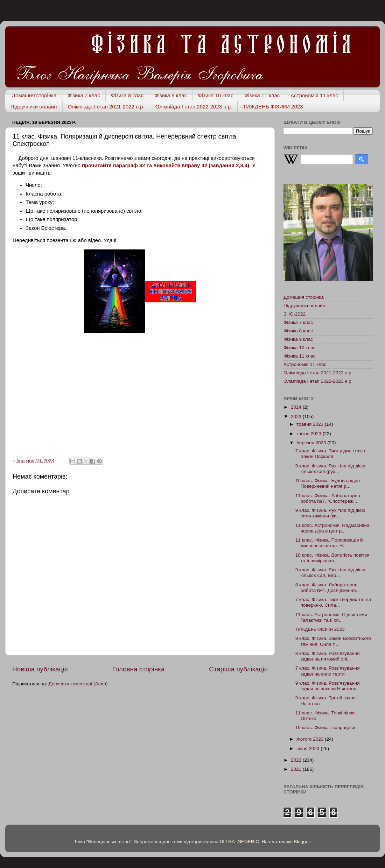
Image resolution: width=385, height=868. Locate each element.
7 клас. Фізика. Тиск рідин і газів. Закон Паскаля (331, 454)
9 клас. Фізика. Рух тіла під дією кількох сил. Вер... (330, 573)
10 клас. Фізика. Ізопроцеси (325, 728)
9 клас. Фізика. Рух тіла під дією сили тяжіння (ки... (330, 513)
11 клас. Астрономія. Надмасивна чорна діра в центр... (332, 528)
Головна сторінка (139, 669)
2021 (297, 769)
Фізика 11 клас (262, 95)
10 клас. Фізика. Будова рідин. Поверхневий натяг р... (328, 483)
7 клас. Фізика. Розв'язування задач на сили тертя (328, 671)
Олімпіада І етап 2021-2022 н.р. (106, 107)
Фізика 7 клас (83, 95)
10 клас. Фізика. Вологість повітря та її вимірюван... (332, 558)
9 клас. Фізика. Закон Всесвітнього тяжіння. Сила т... (333, 641)
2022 (297, 760)
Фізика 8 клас (127, 95)
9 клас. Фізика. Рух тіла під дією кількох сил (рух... (330, 469)
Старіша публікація (238, 669)
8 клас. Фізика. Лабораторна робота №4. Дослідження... (328, 588)
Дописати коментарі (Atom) (78, 684)
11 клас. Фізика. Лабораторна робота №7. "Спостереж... (328, 498)
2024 (297, 407)
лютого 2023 (311, 739)
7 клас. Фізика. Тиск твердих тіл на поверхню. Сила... (333, 602)
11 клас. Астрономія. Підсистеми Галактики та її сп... (331, 617)
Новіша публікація (40, 669)
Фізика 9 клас (171, 95)
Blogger (302, 842)
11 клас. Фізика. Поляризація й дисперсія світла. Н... (329, 543)
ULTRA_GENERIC (239, 842)
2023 (297, 417)
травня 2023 (311, 424)
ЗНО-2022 (295, 314)
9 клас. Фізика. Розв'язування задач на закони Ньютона (328, 686)
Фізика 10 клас (216, 95)
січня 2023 (309, 749)
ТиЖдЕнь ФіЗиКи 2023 (320, 629)
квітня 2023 (310, 434)
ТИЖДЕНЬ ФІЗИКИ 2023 (273, 107)
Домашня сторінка (34, 95)
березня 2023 (312, 443)
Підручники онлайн (34, 107)
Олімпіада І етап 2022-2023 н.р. (194, 107)
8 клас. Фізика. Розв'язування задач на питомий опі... (328, 656)
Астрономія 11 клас (314, 95)
